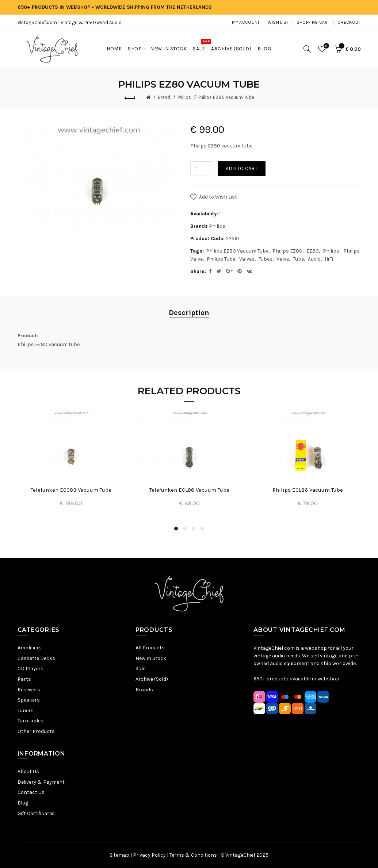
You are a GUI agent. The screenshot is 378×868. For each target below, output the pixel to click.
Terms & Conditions (193, 855)
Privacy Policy (149, 855)
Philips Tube (221, 259)
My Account (246, 22)
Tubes (266, 259)
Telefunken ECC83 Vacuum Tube (71, 490)
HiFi (329, 259)
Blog (23, 803)
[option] (71, 463)
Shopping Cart (313, 22)
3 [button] (194, 529)
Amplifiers (30, 648)
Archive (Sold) (152, 679)
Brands (144, 690)
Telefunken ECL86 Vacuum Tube (189, 490)
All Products (150, 648)
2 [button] (185, 529)
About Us (28, 771)
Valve (283, 259)
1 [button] (176, 529)
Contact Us (31, 792)
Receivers (29, 690)
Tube (298, 259)
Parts (24, 679)
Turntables (30, 721)
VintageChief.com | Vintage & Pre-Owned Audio (70, 22)
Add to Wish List (218, 197)
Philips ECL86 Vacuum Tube (308, 490)
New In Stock (151, 658)
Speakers (29, 700)
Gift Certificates (36, 813)
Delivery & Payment (41, 782)
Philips (184, 97)
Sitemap (119, 855)
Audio (314, 259)
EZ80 (313, 251)
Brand (164, 97)
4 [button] (202, 529)
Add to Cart (242, 168)
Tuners (26, 710)
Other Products (36, 731)
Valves (247, 259)
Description (189, 313)
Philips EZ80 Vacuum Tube (226, 97)
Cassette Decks (36, 658)
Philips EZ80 (287, 251)
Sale (140, 669)
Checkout (349, 22)
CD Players (30, 669)
